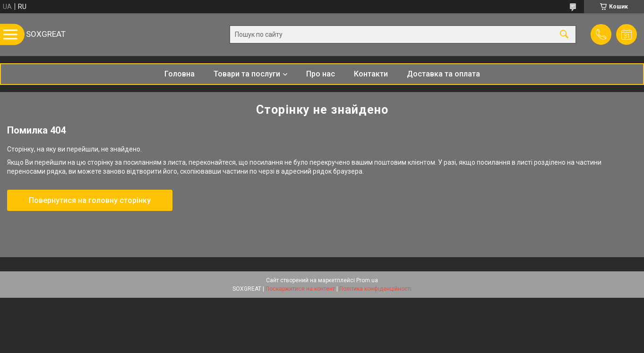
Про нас (321, 74)
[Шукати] (564, 35)
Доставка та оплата (443, 74)
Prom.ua (367, 280)
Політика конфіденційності (375, 289)
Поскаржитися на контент (300, 289)
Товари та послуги (247, 74)
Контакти (371, 74)
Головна (180, 74)
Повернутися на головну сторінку (90, 200)
